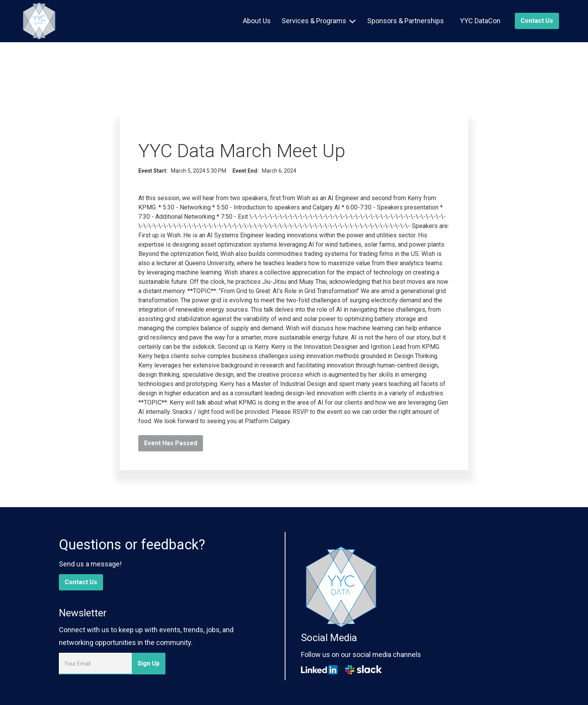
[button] (319, 21)
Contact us (537, 21)
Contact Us (81, 582)
